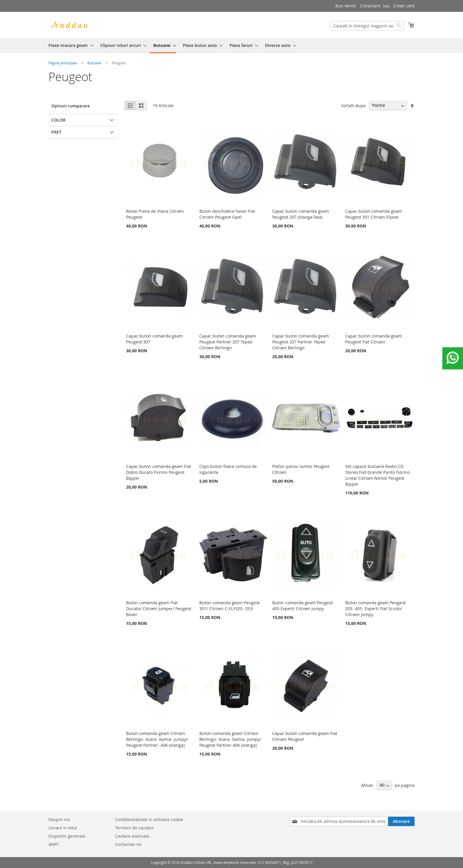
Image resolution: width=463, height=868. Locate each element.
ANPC (54, 844)
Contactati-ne (128, 844)
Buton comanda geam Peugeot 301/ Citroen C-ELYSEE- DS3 (230, 606)
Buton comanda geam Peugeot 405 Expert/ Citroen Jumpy (303, 606)
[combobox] (367, 26)
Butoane (94, 63)
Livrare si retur (63, 828)
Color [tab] (58, 120)
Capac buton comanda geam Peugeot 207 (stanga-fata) (301, 214)
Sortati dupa (353, 105)
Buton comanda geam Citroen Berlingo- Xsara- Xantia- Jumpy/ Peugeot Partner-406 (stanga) (230, 739)
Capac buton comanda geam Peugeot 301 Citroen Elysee (374, 214)
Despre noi (59, 819)
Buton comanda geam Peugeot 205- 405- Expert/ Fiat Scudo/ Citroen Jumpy (375, 609)
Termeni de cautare (134, 828)
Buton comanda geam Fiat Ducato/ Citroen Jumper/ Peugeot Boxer (159, 609)
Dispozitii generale (67, 836)
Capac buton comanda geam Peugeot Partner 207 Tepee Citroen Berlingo (228, 342)
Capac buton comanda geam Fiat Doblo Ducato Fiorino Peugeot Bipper (159, 472)
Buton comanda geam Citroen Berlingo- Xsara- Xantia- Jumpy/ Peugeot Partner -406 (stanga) (157, 739)
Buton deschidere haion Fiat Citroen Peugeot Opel (227, 214)
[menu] (231, 46)
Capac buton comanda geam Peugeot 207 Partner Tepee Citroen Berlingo (301, 342)
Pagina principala (63, 63)
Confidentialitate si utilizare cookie (149, 819)
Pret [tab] (56, 132)
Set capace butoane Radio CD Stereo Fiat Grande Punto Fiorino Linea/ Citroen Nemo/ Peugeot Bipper (377, 475)
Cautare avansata (132, 836)
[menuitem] (69, 45)
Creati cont (404, 6)
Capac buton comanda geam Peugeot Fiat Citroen (374, 339)
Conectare (370, 6)
